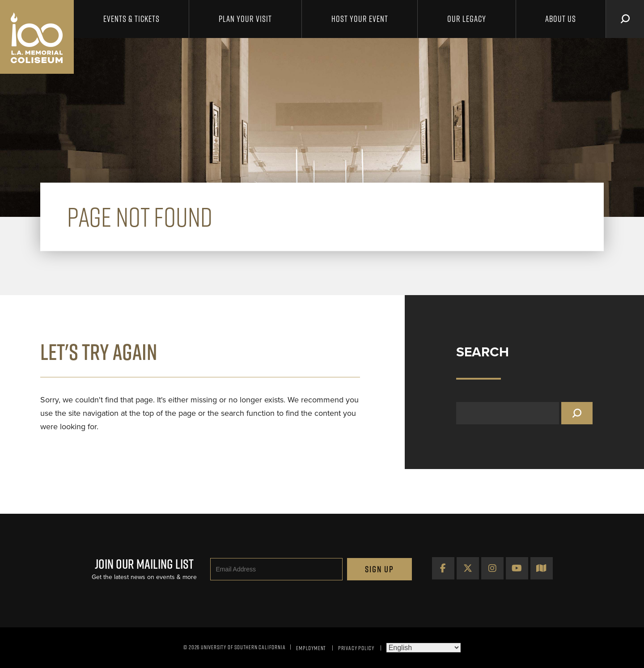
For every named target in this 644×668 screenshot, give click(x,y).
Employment (311, 648)
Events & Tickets (131, 19)
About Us (561, 19)
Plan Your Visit (245, 19)
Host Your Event (360, 19)
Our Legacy (467, 19)
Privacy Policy (356, 648)
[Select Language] (424, 648)
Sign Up (379, 569)
